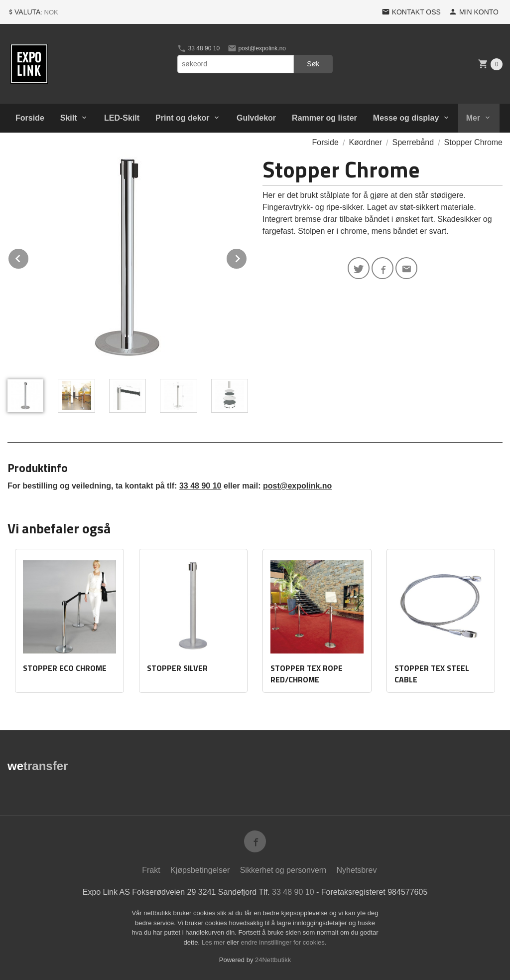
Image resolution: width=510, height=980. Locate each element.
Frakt (151, 870)
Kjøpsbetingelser (200, 870)
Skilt (69, 118)
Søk (313, 64)
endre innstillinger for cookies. (283, 942)
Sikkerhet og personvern (283, 870)
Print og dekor (182, 118)
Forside (30, 118)
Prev (29, 257)
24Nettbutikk (273, 960)
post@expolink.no (257, 48)
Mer (473, 118)
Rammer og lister (324, 118)
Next (247, 257)
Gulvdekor (256, 118)
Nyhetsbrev (357, 870)
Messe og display (406, 118)
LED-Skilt (122, 118)
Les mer (214, 942)
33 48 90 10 (198, 48)
